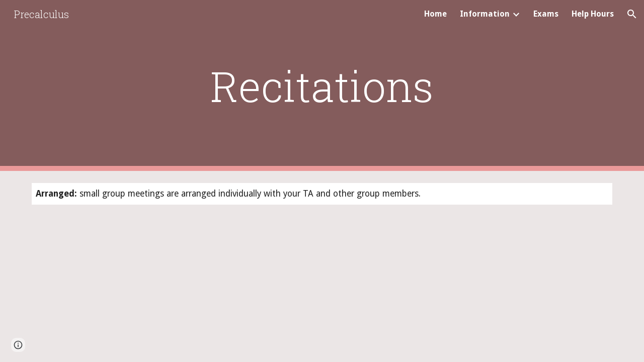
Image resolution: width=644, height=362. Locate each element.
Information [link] (485, 14)
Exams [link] (546, 14)
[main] (322, 86)
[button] (632, 14)
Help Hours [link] (593, 14)
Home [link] (435, 14)
